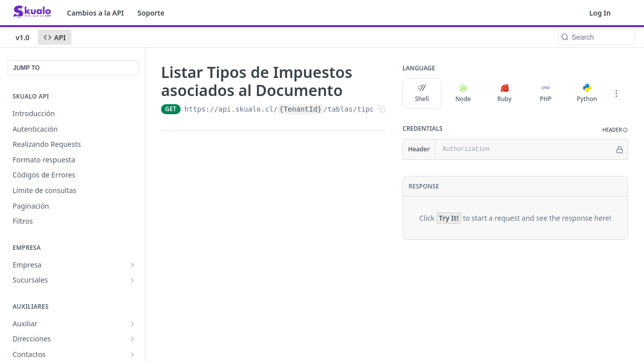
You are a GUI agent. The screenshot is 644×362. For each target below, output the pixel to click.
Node (463, 94)
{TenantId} (300, 109)
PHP (546, 94)
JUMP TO (26, 68)
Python (587, 94)
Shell (422, 94)
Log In (600, 13)
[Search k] (596, 37)
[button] (615, 130)
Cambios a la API (95, 13)
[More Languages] (616, 94)
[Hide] (620, 149)
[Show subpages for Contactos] (132, 354)
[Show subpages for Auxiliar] (132, 324)
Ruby (504, 94)
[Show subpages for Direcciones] (132, 339)
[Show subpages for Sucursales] (132, 280)
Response (424, 186)
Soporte (151, 13)
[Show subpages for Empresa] (132, 265)
